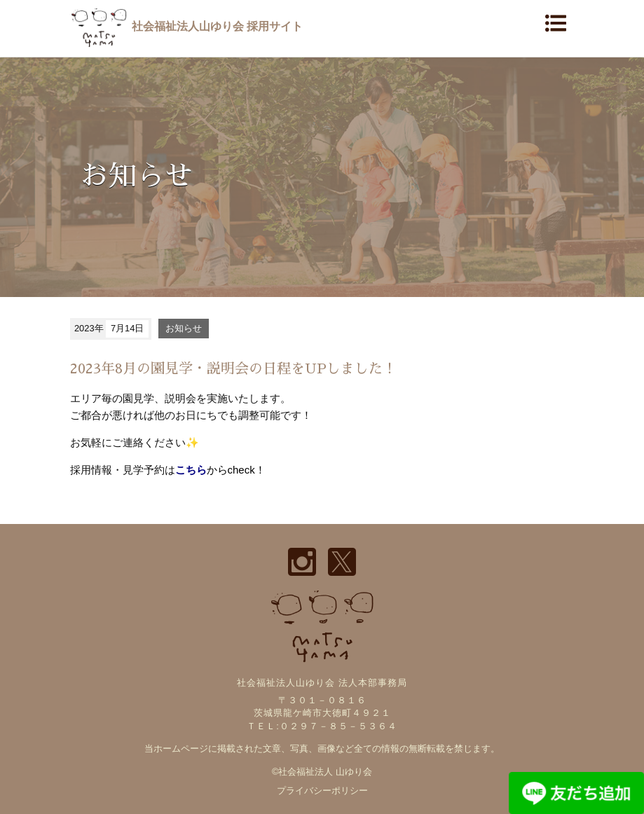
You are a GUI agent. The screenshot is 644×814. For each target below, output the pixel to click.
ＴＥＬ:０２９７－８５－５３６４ (322, 726)
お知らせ (184, 328)
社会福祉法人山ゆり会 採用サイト (187, 26)
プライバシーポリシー (322, 791)
